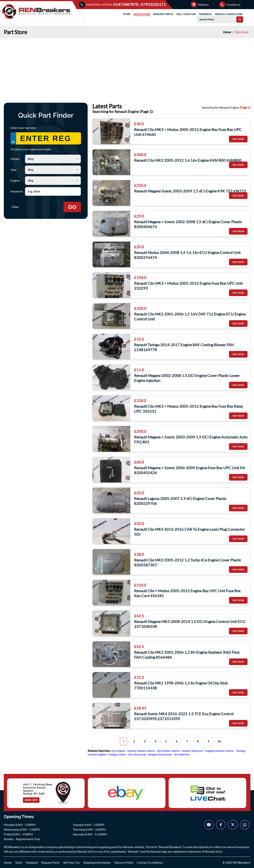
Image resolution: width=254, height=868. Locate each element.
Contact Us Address (150, 862)
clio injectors (182, 754)
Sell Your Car (72, 862)
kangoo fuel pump (160, 754)
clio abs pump (137, 754)
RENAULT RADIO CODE (229, 14)
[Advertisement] (127, 67)
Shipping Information (97, 862)
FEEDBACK (205, 14)
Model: (15, 159)
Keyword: (17, 191)
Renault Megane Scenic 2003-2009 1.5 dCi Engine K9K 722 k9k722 (190, 191)
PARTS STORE (142, 14)
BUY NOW (238, 139)
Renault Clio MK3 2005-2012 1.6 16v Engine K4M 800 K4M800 (188, 160)
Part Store (242, 32)
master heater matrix (141, 751)
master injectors (192, 751)
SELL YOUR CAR (186, 14)
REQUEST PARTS (163, 14)
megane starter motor (219, 751)
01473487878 (126, 4)
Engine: (15, 180)
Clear (15, 207)
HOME (127, 14)
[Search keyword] (53, 191)
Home (227, 32)
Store (19, 862)
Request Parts (51, 862)
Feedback (32, 862)
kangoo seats (117, 754)
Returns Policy (124, 862)
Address (200, 4)
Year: (14, 170)
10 (219, 741)
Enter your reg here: (23, 128)
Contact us (230, 4)
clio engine (118, 751)
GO (72, 207)
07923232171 (153, 4)
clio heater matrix (168, 751)
